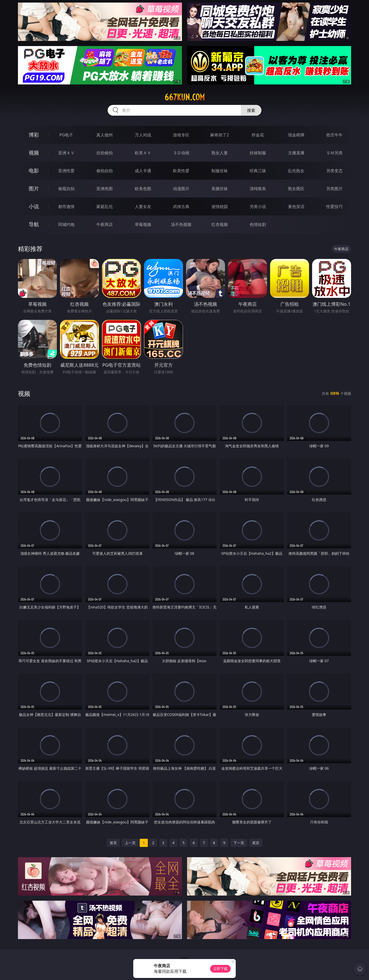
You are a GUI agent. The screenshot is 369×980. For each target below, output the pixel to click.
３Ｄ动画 (181, 153)
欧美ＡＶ (143, 153)
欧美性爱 (181, 171)
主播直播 (296, 153)
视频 (34, 153)
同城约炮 (66, 224)
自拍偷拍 (105, 153)
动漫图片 (181, 189)
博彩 (34, 135)
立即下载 (220, 969)
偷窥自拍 (66, 189)
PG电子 (66, 135)
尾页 (256, 843)
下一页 (239, 843)
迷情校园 (220, 206)
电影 (34, 171)
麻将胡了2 (219, 135)
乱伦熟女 (296, 171)
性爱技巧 (334, 206)
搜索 (251, 110)
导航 (34, 224)
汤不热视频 (181, 224)
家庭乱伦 (105, 206)
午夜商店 (105, 224)
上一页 (130, 843)
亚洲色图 (105, 189)
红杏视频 (220, 224)
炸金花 (258, 135)
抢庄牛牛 (334, 135)
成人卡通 (143, 171)
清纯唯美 (258, 189)
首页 (113, 843)
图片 (34, 188)
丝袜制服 (258, 153)
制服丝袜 (220, 171)
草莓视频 (143, 224)
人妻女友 (143, 206)
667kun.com (185, 97)
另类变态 (334, 171)
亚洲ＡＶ (66, 153)
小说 (34, 206)
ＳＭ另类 (334, 153)
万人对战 (143, 135)
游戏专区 (181, 135)
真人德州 (105, 135)
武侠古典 (181, 206)
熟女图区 (296, 189)
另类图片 (334, 189)
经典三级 (258, 171)
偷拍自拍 (105, 171)
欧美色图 (143, 189)
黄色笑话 (296, 206)
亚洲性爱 (66, 171)
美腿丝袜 (220, 189)
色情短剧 (258, 224)
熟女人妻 (220, 153)
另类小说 (258, 206)
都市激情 (66, 206)
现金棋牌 (296, 135)
